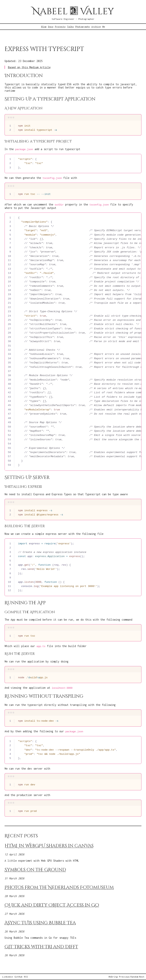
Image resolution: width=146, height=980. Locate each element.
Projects (60, 27)
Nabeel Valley (73, 12)
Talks (70, 27)
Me (104, 27)
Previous (124, 977)
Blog (44, 27)
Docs (51, 27)
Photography (83, 27)
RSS (26, 977)
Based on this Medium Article (29, 67)
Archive (96, 27)
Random (134, 977)
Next (142, 977)
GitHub (18, 977)
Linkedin (8, 977)
